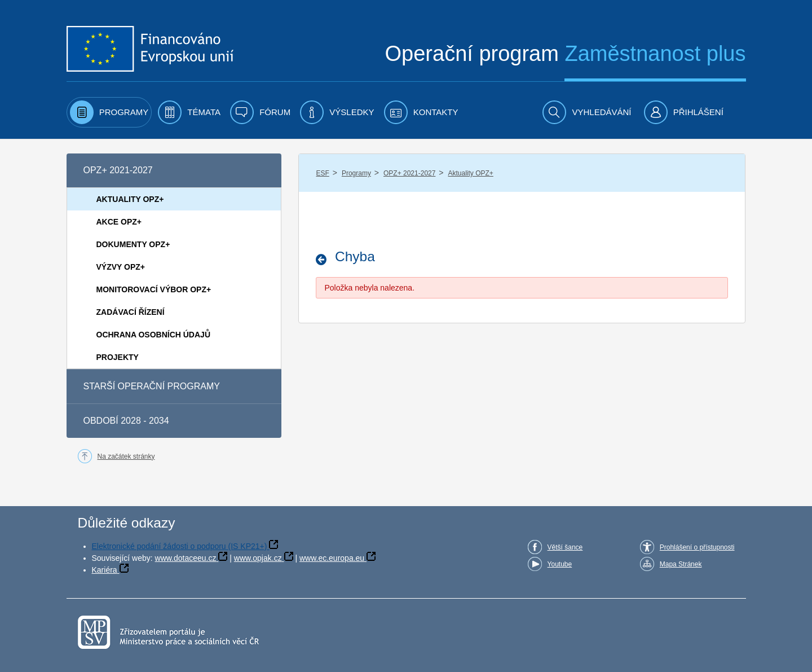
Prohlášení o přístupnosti (697, 547)
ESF (322, 173)
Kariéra (105, 570)
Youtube (560, 564)
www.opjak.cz (258, 558)
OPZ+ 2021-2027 (409, 173)
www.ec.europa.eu (332, 558)
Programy (356, 173)
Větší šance (565, 547)
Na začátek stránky (126, 456)
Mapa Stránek (681, 564)
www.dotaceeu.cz (186, 558)
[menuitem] (109, 112)
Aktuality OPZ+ (470, 173)
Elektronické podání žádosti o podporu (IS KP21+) (180, 546)
